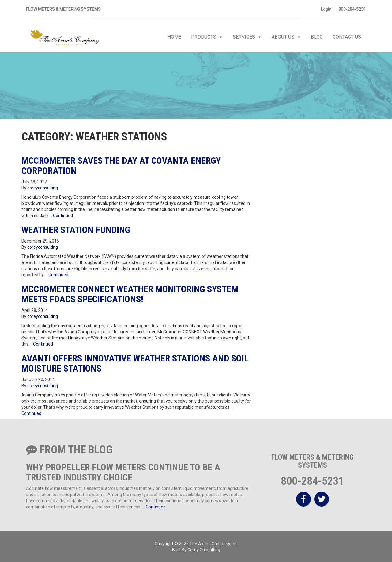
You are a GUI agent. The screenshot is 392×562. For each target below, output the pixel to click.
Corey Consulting (204, 550)
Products (207, 37)
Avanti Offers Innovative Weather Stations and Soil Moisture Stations (135, 363)
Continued (63, 216)
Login (326, 9)
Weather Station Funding (76, 230)
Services (247, 37)
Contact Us (347, 37)
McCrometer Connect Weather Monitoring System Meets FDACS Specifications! (130, 294)
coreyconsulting (43, 188)
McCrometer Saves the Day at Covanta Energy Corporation (121, 166)
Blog (317, 37)
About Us (286, 37)
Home (174, 37)
